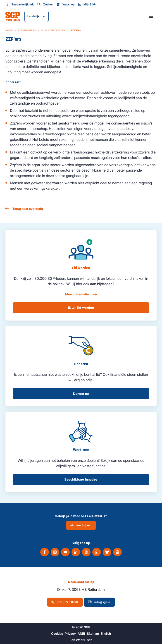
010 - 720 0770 (65, 602)
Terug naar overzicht (24, 209)
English (106, 633)
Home (9, 30)
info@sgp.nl (99, 602)
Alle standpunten (53, 30)
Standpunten (27, 30)
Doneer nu (81, 394)
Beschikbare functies (81, 479)
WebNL (81, 640)
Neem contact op (81, 582)
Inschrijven (81, 525)
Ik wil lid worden (81, 308)
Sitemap (93, 633)
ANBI (81, 633)
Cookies (57, 633)
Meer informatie (81, 294)
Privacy (70, 633)
